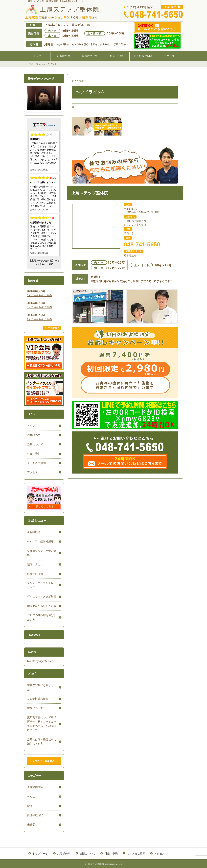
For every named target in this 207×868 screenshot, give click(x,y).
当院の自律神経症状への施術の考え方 (41, 742)
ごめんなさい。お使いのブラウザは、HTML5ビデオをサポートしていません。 (44, 97)
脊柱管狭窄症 (35, 787)
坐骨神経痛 (33, 532)
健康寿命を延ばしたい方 (41, 606)
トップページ (41, 853)
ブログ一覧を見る (44, 761)
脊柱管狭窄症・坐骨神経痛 (41, 553)
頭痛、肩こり (35, 564)
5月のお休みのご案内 (39, 307)
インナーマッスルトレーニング (41, 585)
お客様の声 (64, 56)
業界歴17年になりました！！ (40, 687)
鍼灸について (35, 708)
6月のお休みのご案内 (39, 295)
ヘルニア (32, 797)
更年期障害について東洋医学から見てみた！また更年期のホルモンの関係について (41, 724)
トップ (37, 56)
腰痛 (29, 806)
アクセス (169, 56)
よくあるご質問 (143, 56)
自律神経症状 (35, 574)
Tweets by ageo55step (40, 661)
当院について (90, 56)
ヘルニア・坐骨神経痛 (40, 541)
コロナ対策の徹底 (37, 699)
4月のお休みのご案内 (39, 319)
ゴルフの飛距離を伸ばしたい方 (41, 617)
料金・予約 (116, 56)
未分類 (31, 825)
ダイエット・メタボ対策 (41, 597)
